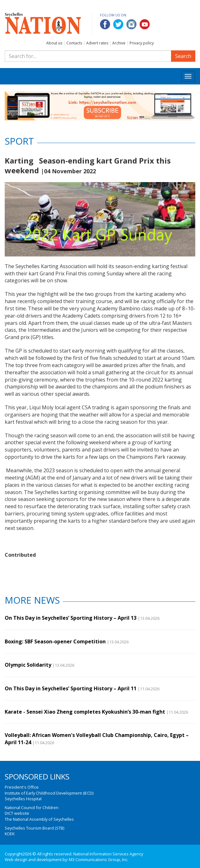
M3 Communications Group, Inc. (99, 859)
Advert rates (97, 43)
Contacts (74, 43)
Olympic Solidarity (28, 665)
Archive (119, 43)
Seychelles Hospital (23, 799)
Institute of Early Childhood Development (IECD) (49, 793)
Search (183, 56)
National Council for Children (32, 808)
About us (54, 43)
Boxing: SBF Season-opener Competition (55, 641)
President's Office (22, 787)
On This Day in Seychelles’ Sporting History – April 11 (71, 688)
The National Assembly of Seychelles (39, 819)
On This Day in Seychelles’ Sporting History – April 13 (71, 618)
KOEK (10, 834)
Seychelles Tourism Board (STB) (34, 828)
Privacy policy (142, 43)
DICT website (17, 813)
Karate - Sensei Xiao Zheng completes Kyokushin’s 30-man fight (85, 712)
